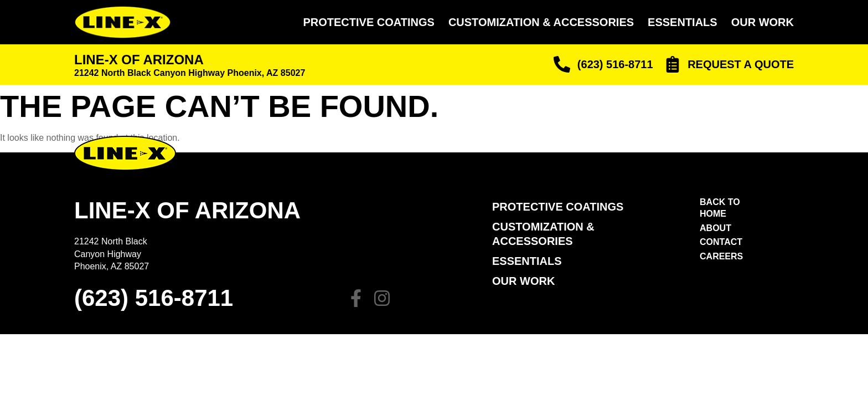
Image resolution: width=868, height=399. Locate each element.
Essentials (683, 22)
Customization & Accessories (541, 22)
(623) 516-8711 (154, 298)
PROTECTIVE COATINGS (558, 207)
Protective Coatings (368, 22)
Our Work (763, 22)
